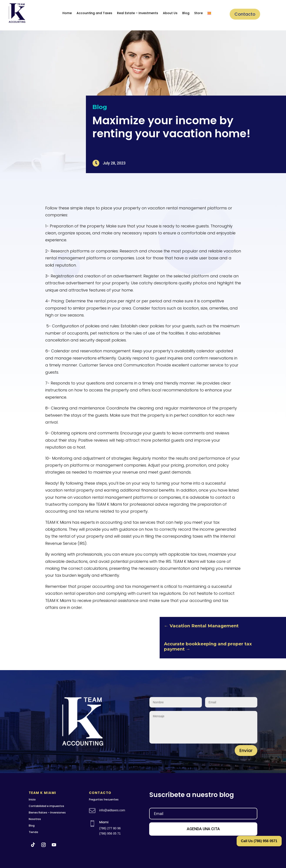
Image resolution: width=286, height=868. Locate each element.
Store (198, 13)
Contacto (245, 14)
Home (67, 13)
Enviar (246, 750)
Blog (186, 13)
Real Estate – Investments (138, 13)
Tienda (33, 832)
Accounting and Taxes (94, 13)
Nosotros (35, 819)
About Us (170, 13)
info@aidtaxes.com (112, 810)
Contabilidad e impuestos (46, 806)
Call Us (259, 841)
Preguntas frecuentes (104, 799)
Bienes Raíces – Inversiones (47, 813)
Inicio (32, 799)
